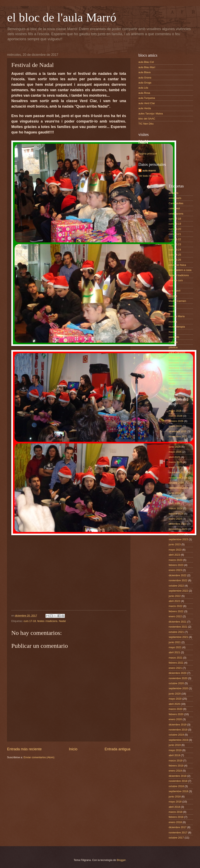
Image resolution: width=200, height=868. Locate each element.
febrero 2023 (176, 565)
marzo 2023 (176, 560)
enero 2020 (175, 719)
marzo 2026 (176, 416)
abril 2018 (174, 807)
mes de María (177, 316)
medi (172, 311)
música (173, 322)
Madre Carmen (177, 301)
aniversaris (175, 198)
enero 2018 (175, 822)
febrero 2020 (176, 714)
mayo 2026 (175, 411)
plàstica (173, 347)
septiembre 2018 (178, 791)
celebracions (176, 214)
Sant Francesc (177, 352)
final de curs (176, 280)
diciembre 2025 (178, 431)
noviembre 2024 (178, 478)
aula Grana (145, 78)
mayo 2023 (175, 550)
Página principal (148, 154)
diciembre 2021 (178, 622)
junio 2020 (175, 694)
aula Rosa (144, 93)
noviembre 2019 (178, 730)
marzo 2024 (176, 508)
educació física (177, 265)
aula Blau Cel (146, 62)
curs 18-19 (175, 224)
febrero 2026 (176, 421)
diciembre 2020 (178, 673)
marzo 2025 (176, 462)
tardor (172, 383)
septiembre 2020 (178, 688)
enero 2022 (175, 616)
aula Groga (145, 83)
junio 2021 (175, 642)
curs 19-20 (175, 229)
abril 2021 (174, 652)
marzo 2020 (176, 709)
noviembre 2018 (178, 781)
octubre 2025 (176, 441)
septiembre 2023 (178, 539)
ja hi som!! (175, 291)
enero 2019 (175, 771)
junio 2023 (175, 544)
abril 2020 (174, 704)
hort (171, 286)
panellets (174, 337)
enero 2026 (175, 426)
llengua (173, 296)
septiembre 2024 (178, 488)
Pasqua (173, 342)
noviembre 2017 (178, 833)
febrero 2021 (176, 663)
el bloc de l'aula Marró (62, 17)
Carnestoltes (176, 203)
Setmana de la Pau (180, 368)
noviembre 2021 (178, 627)
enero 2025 (175, 467)
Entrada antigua (117, 749)
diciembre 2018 (178, 776)
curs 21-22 (175, 239)
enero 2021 (175, 668)
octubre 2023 (176, 534)
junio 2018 (175, 797)
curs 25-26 (175, 260)
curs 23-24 (175, 250)
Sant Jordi (175, 358)
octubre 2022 (176, 586)
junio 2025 (175, 447)
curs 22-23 (175, 244)
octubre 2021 (176, 632)
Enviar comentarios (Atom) (39, 757)
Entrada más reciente (24, 749)
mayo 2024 (175, 498)
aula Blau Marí (147, 67)
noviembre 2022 (178, 580)
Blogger (121, 860)
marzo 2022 (176, 606)
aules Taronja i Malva (151, 114)
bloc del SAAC (147, 119)
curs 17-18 (30, 621)
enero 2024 (175, 519)
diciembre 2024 (178, 472)
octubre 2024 (176, 483)
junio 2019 (175, 745)
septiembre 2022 (178, 591)
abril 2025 (174, 457)
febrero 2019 (176, 766)
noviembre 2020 (178, 678)
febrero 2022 (176, 611)
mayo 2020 (175, 699)
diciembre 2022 (178, 575)
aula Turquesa (147, 98)
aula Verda (145, 108)
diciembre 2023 (178, 524)
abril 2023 (174, 555)
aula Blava (144, 72)
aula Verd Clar (147, 103)
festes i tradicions (47, 621)
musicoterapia (177, 327)
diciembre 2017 (178, 827)
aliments (174, 193)
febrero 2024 (176, 514)
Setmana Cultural (179, 363)
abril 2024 (174, 503)
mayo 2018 (175, 802)
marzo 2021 (176, 658)
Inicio (73, 749)
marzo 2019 (176, 761)
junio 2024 (175, 493)
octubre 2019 (176, 735)
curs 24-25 (175, 255)
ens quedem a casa (180, 270)
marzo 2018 (176, 812)
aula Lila (143, 88)
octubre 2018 (176, 786)
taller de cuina (177, 378)
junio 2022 (175, 596)
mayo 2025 (175, 452)
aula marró (149, 171)
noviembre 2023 (178, 529)
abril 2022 (174, 601)
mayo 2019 (175, 750)
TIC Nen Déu (146, 124)
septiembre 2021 (178, 637)
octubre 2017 (176, 838)
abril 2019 (174, 755)
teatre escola (176, 388)
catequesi (174, 208)
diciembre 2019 (178, 725)
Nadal (62, 621)
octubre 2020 (176, 683)
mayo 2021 (175, 647)
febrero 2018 (176, 817)
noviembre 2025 (178, 436)
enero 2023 (175, 570)
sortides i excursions (181, 373)
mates (172, 306)
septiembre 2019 (178, 740)
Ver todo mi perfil (148, 176)
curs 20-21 (175, 234)
